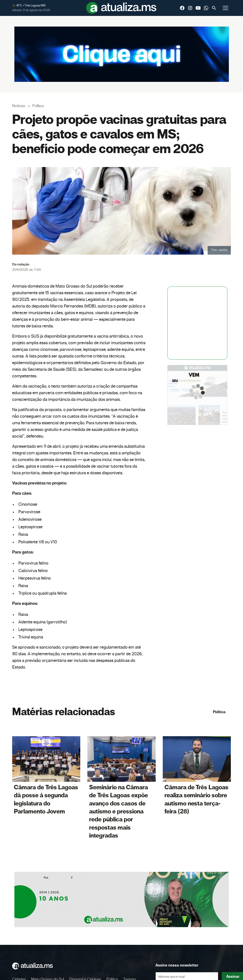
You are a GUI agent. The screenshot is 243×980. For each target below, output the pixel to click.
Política (219, 712)
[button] (226, 8)
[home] (121, 8)
